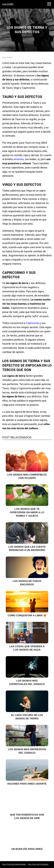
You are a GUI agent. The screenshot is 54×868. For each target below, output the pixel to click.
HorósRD (8, 4)
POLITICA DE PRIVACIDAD (14, 865)
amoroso (19, 159)
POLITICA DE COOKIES (38, 865)
